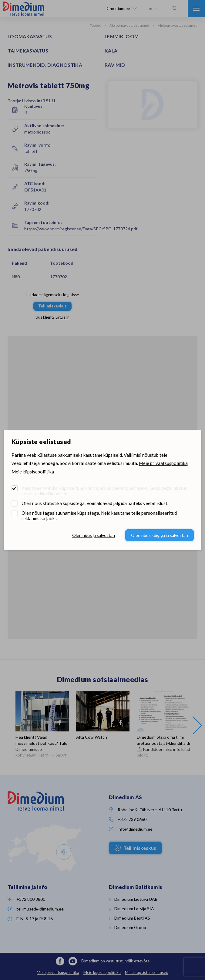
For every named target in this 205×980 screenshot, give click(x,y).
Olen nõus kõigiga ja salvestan (160, 535)
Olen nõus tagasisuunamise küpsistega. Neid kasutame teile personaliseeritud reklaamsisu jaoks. (99, 516)
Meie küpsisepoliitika (33, 472)
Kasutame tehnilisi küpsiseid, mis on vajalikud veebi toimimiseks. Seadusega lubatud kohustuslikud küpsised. (104, 491)
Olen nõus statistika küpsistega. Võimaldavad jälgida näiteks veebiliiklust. (95, 503)
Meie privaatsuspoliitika (163, 463)
